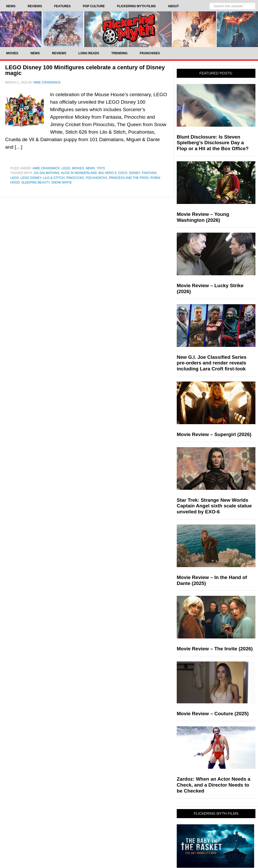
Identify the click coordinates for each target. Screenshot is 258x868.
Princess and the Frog (129, 178)
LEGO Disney (31, 178)
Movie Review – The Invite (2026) (215, 649)
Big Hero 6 (107, 173)
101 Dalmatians (46, 173)
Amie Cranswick (46, 168)
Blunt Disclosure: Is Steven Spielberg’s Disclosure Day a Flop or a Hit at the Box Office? (213, 143)
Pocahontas (96, 178)
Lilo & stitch (54, 178)
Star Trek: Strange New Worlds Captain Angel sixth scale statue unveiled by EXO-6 (214, 506)
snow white (62, 182)
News (90, 168)
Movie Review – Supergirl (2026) (214, 434)
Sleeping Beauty (36, 182)
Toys (101, 168)
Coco (123, 173)
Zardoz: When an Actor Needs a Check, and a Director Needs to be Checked (213, 785)
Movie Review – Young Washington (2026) (203, 217)
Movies (78, 168)
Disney (135, 173)
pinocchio (75, 178)
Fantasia (149, 173)
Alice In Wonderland (79, 173)
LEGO (66, 168)
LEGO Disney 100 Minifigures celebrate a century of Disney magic (85, 70)
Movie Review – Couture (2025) (213, 714)
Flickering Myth (129, 29)
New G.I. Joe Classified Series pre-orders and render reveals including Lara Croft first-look (212, 363)
